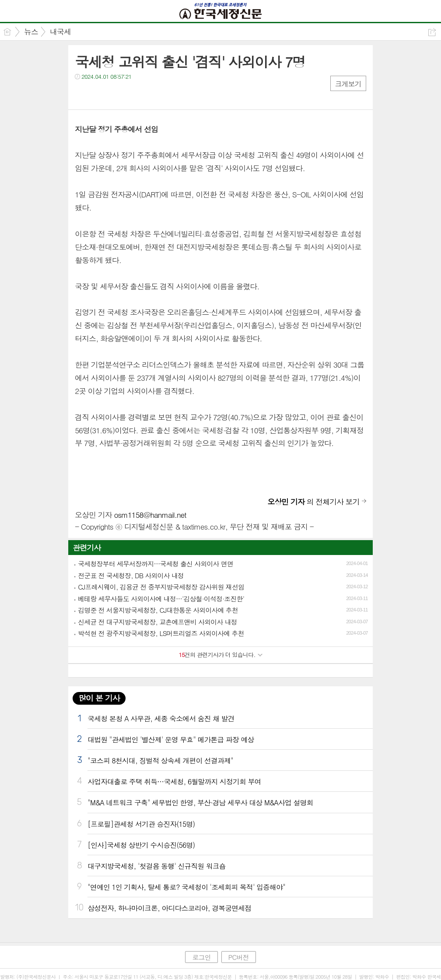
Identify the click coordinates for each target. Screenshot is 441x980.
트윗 (100, 94)
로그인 (201, 957)
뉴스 (31, 32)
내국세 (60, 32)
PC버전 (239, 957)
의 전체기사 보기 (313, 502)
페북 (82, 94)
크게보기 (348, 84)
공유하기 (432, 32)
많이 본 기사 (99, 698)
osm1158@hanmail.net (150, 515)
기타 (135, 94)
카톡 (117, 94)
